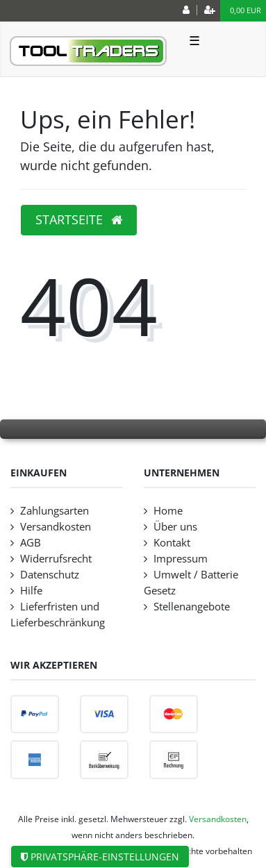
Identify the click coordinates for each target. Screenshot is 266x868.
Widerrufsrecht (56, 559)
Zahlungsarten (55, 511)
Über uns (175, 527)
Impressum (181, 559)
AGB (31, 543)
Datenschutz (50, 575)
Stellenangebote (192, 607)
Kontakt (172, 543)
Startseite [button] (79, 219)
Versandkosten (56, 527)
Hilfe (31, 591)
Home (168, 511)
